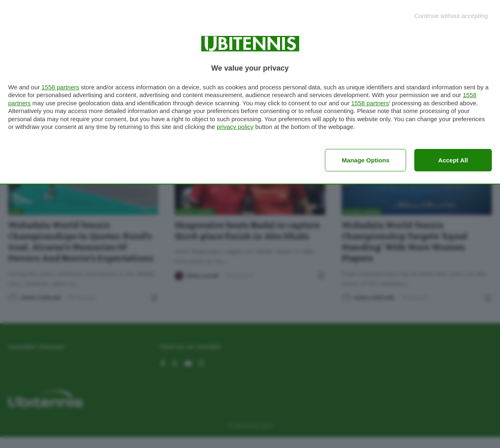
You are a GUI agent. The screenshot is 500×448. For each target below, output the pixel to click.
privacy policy (235, 127)
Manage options (366, 160)
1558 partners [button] (60, 87)
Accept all (453, 160)
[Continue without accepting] (451, 16)
